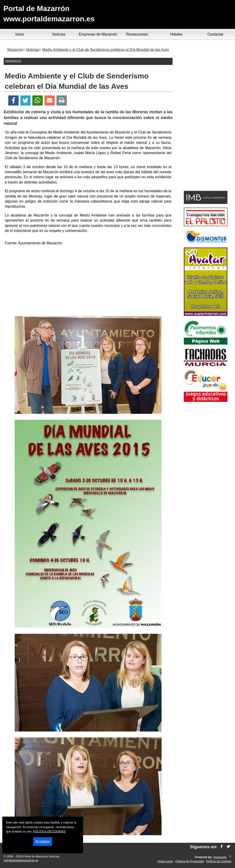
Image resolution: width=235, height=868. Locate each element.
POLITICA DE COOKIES (49, 831)
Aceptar (43, 842)
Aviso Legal (165, 861)
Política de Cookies (219, 861)
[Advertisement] (88, 282)
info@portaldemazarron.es (21, 860)
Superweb (220, 857)
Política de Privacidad (189, 861)
